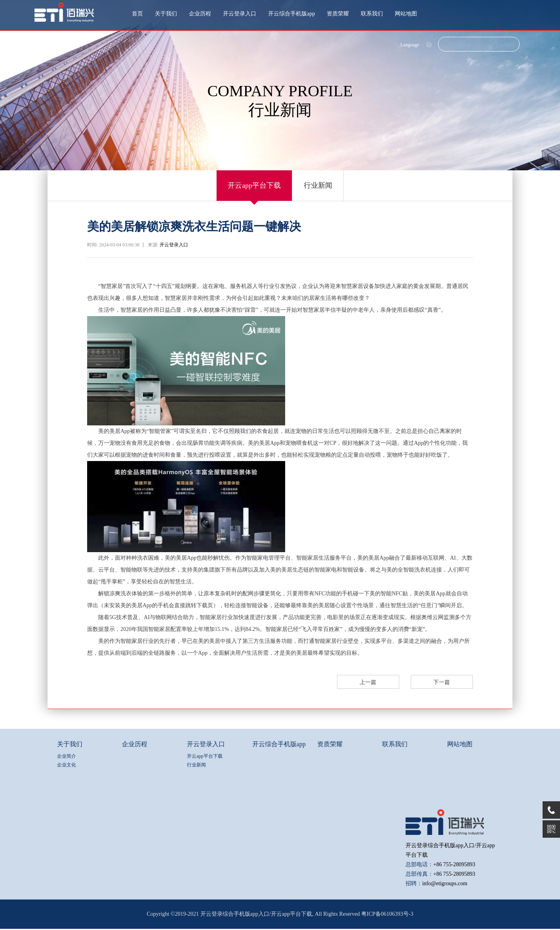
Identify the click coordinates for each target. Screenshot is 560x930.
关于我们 (166, 14)
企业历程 (200, 14)
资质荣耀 (338, 14)
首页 (137, 14)
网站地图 (406, 14)
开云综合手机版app (291, 14)
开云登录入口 (240, 14)
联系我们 (372, 14)
